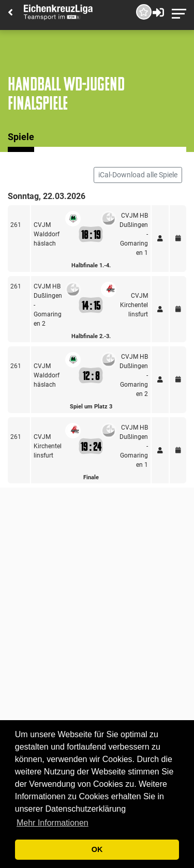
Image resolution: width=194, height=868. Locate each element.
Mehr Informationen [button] (53, 823)
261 (16, 225)
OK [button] (97, 849)
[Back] (10, 13)
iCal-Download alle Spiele (138, 175)
